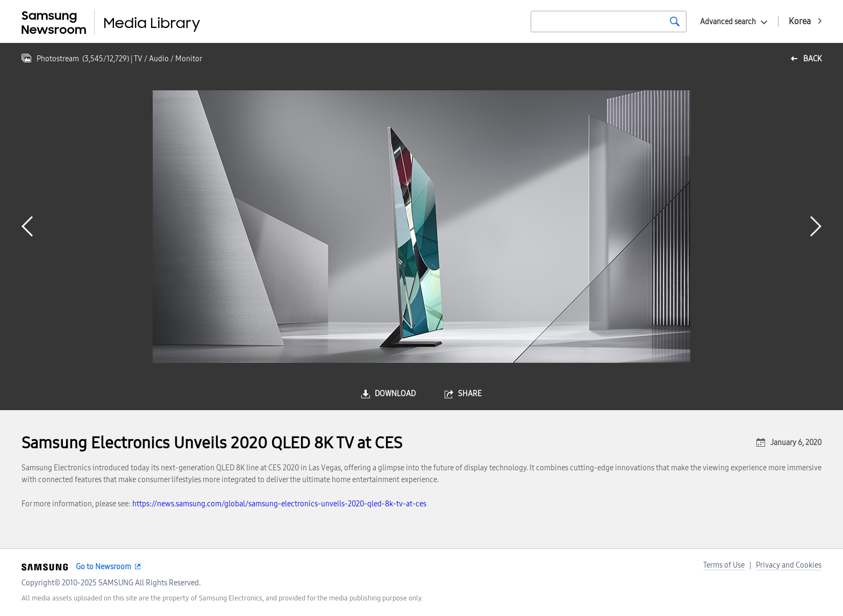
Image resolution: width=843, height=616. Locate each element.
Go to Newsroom (103, 567)
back (812, 59)
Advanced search (728, 22)
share (470, 394)
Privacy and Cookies (789, 565)
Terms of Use (724, 565)
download (395, 394)
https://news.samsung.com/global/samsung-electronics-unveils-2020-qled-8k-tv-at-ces (279, 504)
